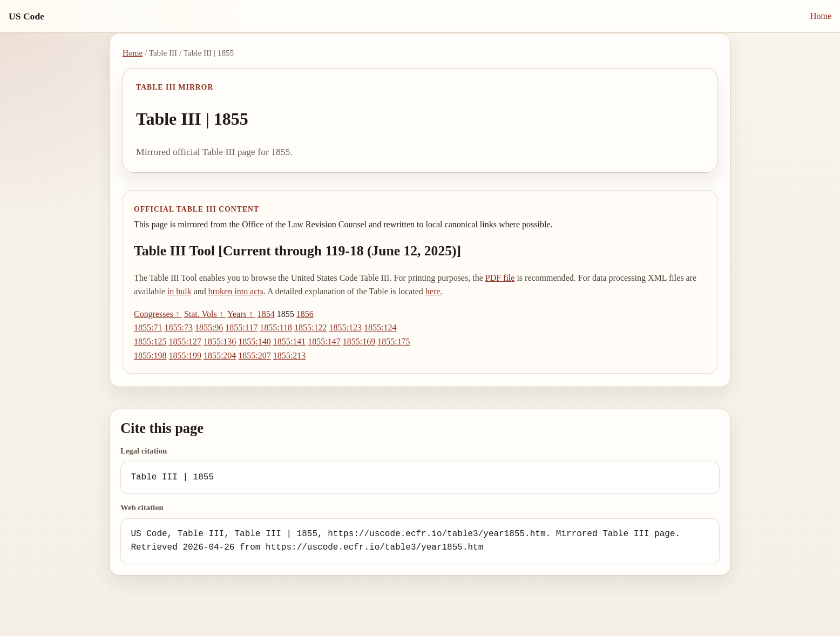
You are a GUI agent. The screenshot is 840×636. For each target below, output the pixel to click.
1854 (266, 314)
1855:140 (254, 341)
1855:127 (185, 341)
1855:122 (310, 327)
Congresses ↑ (158, 314)
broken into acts (236, 291)
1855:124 (380, 327)
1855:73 (178, 327)
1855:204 (220, 356)
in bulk (179, 291)
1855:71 (148, 327)
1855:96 (209, 327)
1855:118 (276, 327)
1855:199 (185, 356)
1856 (305, 314)
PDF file (500, 278)
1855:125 (150, 341)
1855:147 (324, 341)
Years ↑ (241, 314)
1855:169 (359, 341)
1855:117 (241, 327)
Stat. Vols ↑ (205, 314)
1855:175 (394, 341)
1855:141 (289, 341)
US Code (26, 16)
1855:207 (254, 356)
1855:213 (289, 356)
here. (434, 291)
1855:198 (150, 356)
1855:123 (346, 327)
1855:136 (220, 341)
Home (821, 16)
